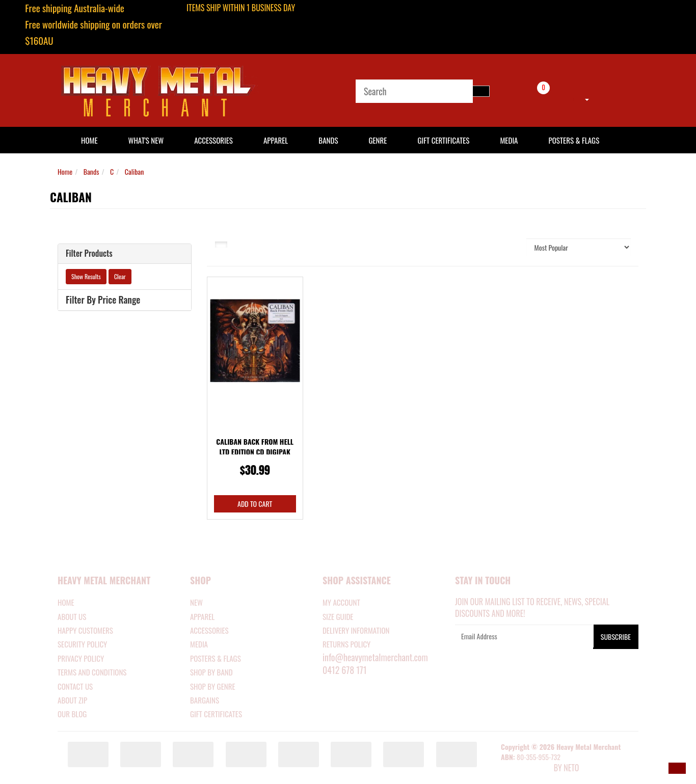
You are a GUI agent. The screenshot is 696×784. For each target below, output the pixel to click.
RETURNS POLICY (346, 644)
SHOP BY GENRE (213, 686)
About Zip (72, 700)
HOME (89, 140)
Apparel (276, 140)
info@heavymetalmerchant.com (375, 657)
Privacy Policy (81, 658)
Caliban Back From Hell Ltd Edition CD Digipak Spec (255, 451)
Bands (328, 140)
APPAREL (202, 616)
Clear (120, 276)
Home (65, 171)
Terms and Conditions (92, 672)
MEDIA (199, 644)
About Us (72, 616)
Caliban (134, 171)
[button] (677, 768)
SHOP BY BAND (211, 672)
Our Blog (72, 714)
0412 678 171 (345, 670)
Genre (378, 140)
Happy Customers (85, 630)
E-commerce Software (526, 769)
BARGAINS (205, 700)
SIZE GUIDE (338, 616)
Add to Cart (255, 504)
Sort (508, 247)
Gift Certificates (443, 140)
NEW (196, 602)
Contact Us (75, 686)
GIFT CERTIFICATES (216, 714)
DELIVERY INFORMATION (356, 630)
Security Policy (82, 644)
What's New (146, 140)
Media (509, 140)
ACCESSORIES (209, 630)
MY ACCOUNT (341, 602)
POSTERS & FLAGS (216, 658)
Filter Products (89, 254)
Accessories (213, 140)
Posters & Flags (574, 140)
